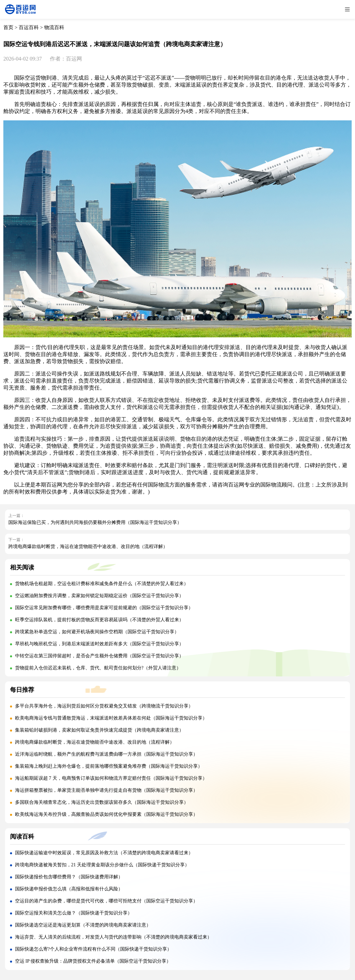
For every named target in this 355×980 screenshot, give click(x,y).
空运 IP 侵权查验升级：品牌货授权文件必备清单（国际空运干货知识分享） (93, 961)
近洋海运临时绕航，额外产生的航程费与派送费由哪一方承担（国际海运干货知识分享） (106, 754)
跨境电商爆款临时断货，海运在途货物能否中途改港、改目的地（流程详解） (88, 547)
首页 (8, 27)
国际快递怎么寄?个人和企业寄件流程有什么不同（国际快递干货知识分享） (93, 949)
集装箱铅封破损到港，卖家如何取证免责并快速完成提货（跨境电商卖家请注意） (99, 730)
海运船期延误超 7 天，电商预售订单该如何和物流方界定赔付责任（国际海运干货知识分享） (111, 778)
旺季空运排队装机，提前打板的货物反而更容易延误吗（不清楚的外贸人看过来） (99, 620)
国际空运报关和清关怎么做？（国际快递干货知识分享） (74, 913)
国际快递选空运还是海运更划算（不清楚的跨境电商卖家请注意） (83, 925)
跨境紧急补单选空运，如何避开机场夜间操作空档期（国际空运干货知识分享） (97, 632)
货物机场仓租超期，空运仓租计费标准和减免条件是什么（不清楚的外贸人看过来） (102, 584)
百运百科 (29, 27)
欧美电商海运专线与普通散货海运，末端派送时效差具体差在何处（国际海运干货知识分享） (111, 718)
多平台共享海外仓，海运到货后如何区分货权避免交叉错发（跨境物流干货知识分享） (104, 706)
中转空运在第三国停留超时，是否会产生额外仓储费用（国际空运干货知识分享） (99, 656)
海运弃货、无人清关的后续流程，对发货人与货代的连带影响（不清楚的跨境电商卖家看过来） (113, 937)
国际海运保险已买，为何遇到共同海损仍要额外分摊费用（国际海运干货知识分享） (95, 522)
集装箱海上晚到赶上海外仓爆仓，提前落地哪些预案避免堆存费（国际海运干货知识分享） (109, 766)
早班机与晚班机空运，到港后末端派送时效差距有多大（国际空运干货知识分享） (99, 644)
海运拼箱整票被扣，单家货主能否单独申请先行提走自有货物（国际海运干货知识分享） (106, 790)
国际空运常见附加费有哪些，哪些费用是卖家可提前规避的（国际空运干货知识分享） (104, 608)
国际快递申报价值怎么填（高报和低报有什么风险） (69, 889)
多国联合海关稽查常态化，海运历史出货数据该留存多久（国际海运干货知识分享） (102, 802)
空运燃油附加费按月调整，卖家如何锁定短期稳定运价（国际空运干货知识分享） (99, 596)
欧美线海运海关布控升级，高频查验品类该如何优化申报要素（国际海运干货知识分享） (106, 814)
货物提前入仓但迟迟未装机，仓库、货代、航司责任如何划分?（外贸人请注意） (98, 668)
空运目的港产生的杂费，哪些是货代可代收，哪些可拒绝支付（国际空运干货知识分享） (106, 901)
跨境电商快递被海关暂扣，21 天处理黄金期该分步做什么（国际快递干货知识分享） (102, 865)
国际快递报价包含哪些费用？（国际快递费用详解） (69, 877)
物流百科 (54, 27)
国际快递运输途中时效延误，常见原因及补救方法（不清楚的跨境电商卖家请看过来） (104, 853)
